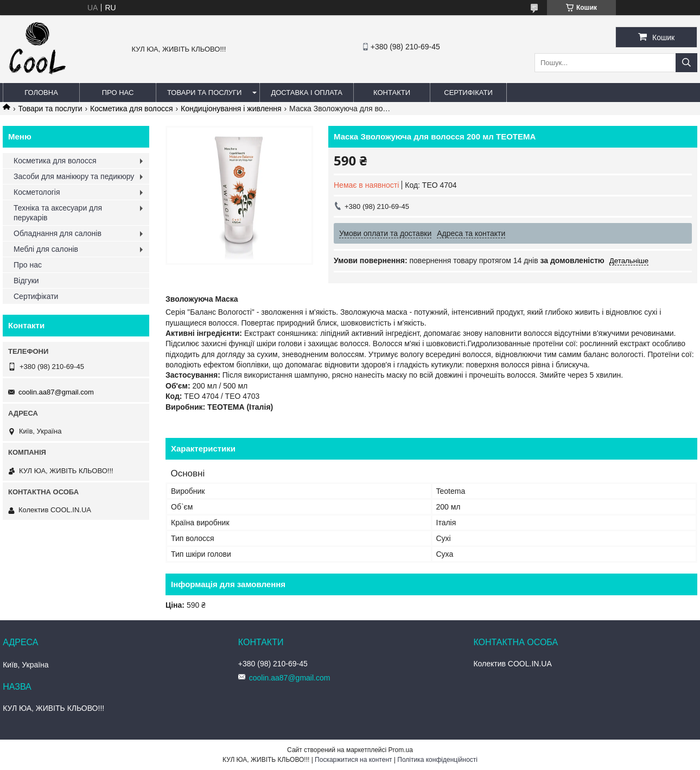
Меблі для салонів (46, 249)
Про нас (118, 93)
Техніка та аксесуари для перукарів (58, 213)
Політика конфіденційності (437, 760)
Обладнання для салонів (58, 233)
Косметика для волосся (132, 109)
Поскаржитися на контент (353, 760)
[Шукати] (686, 63)
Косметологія (37, 192)
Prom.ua (401, 750)
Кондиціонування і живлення (231, 109)
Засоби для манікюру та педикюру (74, 176)
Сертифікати (468, 93)
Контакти (392, 93)
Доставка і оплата (307, 93)
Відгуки (26, 281)
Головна (41, 93)
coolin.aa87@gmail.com (56, 392)
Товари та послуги (204, 93)
